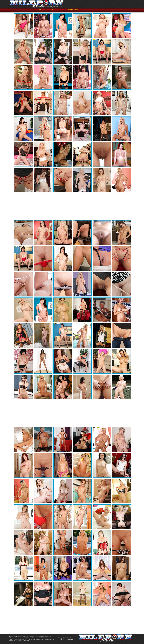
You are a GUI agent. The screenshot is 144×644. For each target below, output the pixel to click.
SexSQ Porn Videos (46, 9)
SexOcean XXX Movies (60, 9)
